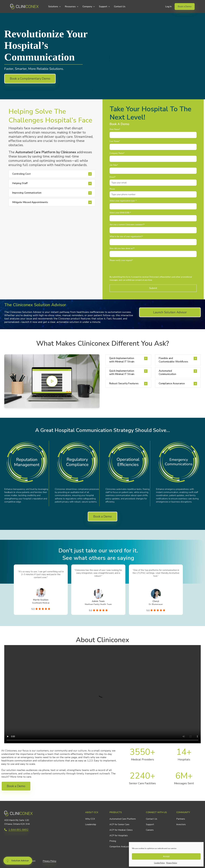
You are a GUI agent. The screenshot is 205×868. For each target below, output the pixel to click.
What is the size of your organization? (126, 236)
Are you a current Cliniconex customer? (127, 224)
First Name (115, 129)
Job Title (114, 165)
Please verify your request (121, 260)
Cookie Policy (159, 863)
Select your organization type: (123, 201)
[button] (52, 174)
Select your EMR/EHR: (120, 213)
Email (113, 177)
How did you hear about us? (122, 248)
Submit (153, 288)
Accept (166, 856)
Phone (112, 189)
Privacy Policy (172, 863)
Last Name (115, 141)
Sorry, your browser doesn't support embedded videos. (102, 694)
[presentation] (131, 268)
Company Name (117, 153)
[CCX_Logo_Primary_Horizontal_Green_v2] (24, 5)
